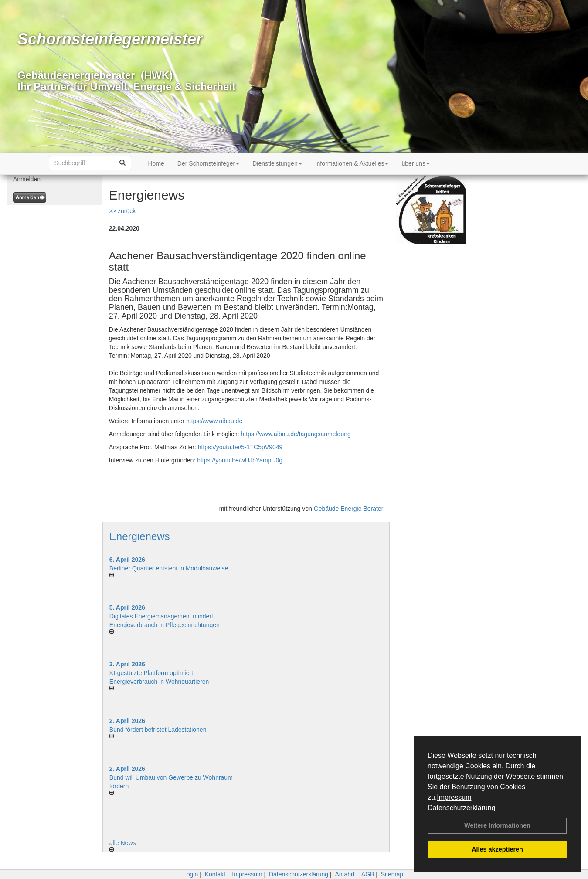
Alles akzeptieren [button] (497, 849)
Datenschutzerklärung (462, 808)
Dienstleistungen (277, 163)
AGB (368, 874)
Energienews (140, 536)
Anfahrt (345, 874)
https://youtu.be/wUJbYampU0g (240, 460)
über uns (415, 163)
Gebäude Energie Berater (349, 509)
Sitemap (392, 874)
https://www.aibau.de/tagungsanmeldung (296, 434)
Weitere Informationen (497, 825)
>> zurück (122, 211)
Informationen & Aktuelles (352, 163)
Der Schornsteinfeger (208, 163)
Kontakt (215, 874)
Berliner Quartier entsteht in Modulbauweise (169, 568)
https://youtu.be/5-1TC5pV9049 (240, 447)
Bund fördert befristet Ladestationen (158, 730)
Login (190, 874)
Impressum (454, 797)
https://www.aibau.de (214, 421)
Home (156, 163)
